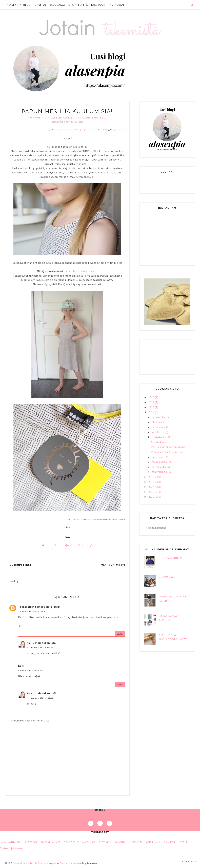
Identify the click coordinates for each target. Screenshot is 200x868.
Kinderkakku (168, 577)
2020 (152, 397)
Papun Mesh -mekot (85, 271)
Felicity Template (39, 864)
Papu (95, 118)
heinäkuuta (159, 427)
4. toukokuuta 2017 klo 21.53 (40, 648)
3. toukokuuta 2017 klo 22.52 (31, 671)
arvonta (120, 843)
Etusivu (40, 5)
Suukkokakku (159, 442)
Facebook (98, 5)
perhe (184, 843)
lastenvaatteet (63, 118)
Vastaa (120, 634)
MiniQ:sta (80, 130)
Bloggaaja (57, 5)
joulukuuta (158, 417)
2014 (152, 487)
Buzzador (31, 843)
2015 (152, 482)
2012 (152, 497)
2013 (152, 492)
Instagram (116, 5)
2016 (152, 477)
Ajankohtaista (39, 118)
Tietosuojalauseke (11, 849)
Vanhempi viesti (113, 565)
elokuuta (157, 422)
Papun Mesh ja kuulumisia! (167, 452)
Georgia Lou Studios (70, 864)
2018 (152, 407)
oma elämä (83, 118)
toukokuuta (159, 437)
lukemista (136, 843)
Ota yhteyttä (78, 5)
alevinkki (105, 843)
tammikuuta (160, 472)
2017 (152, 412)
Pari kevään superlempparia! (169, 447)
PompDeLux (71, 843)
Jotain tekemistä (21, 864)
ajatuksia (89, 843)
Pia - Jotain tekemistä (41, 643)
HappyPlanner (51, 843)
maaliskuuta (159, 462)
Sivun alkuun (189, 861)
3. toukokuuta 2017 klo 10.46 (31, 612)
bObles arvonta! (170, 558)
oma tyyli (170, 843)
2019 (152, 402)
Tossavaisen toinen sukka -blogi (39, 607)
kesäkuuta (158, 432)
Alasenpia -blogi (19, 5)
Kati (21, 666)
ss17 (103, 118)
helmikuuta (159, 467)
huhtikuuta (159, 457)
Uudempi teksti (21, 565)
